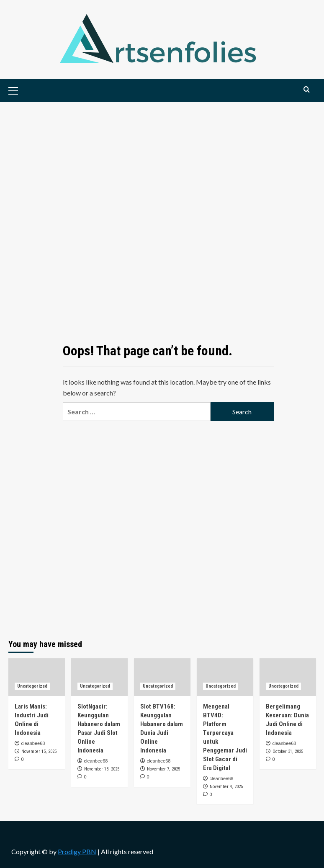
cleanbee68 (33, 743)
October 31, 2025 (288, 751)
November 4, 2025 (226, 787)
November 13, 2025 (102, 769)
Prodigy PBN (77, 851)
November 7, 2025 (163, 769)
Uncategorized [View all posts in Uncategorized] (32, 686)
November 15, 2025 (39, 751)
